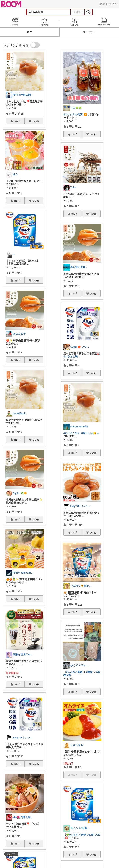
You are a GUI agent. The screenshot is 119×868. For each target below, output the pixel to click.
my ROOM (104, 22)
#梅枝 (89, 672)
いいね (36, 121)
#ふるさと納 (71, 356)
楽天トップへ (108, 4)
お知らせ (74, 22)
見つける (45, 22)
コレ (17, 121)
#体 (69, 675)
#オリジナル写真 (73, 115)
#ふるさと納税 (74, 672)
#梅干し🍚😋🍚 (90, 433)
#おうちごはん (72, 433)
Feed (15, 22)
